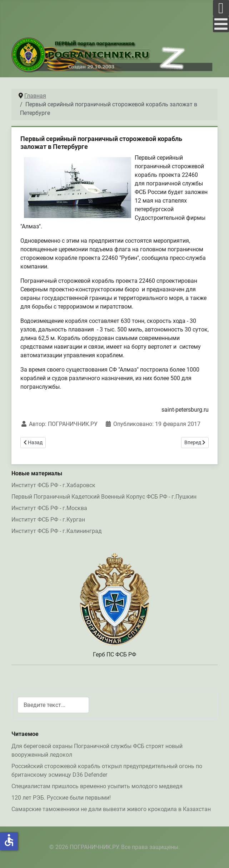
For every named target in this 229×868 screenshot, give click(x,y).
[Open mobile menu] (221, 8)
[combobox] (53, 705)
